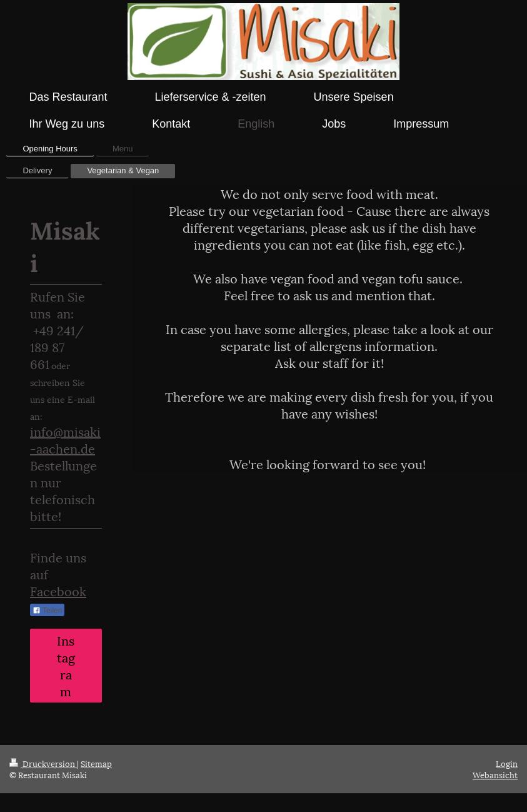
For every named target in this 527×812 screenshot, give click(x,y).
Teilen (47, 611)
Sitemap (96, 763)
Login (507, 763)
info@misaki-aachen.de (65, 439)
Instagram (66, 665)
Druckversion (43, 763)
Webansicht (495, 774)
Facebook (58, 591)
